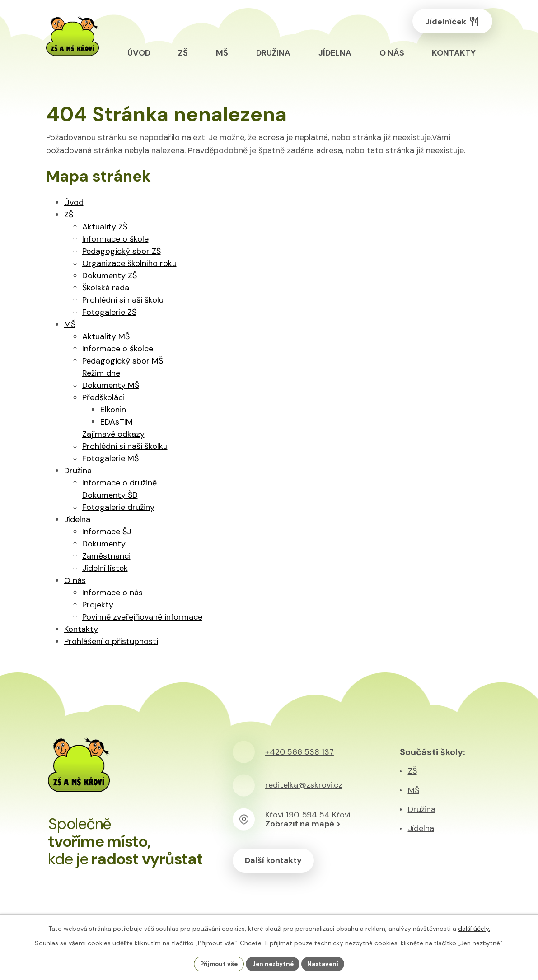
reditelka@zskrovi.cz (304, 785)
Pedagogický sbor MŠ (123, 361)
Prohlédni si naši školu (123, 300)
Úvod (74, 202)
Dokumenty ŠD (110, 495)
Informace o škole (115, 239)
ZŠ (69, 215)
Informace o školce (118, 349)
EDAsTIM (117, 422)
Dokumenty (104, 544)
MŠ (70, 324)
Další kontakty (275, 861)
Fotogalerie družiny (118, 507)
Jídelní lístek (105, 568)
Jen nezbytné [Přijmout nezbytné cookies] (274, 963)
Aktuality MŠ (106, 336)
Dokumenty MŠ (111, 385)
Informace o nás (112, 593)
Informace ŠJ (107, 532)
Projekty (98, 605)
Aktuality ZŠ (105, 227)
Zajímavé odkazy (113, 434)
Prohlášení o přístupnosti (111, 641)
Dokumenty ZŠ (110, 275)
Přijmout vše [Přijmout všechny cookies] (217, 963)
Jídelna (77, 519)
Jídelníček (449, 23)
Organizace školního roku (129, 263)
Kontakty (81, 629)
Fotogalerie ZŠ (109, 312)
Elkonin (113, 410)
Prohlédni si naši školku (125, 446)
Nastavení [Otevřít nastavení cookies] (326, 963)
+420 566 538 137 (299, 752)
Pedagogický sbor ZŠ (122, 251)
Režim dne (101, 373)
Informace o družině (119, 483)
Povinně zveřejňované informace (142, 617)
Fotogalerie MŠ (110, 458)
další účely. (474, 928)
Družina (78, 471)
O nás (75, 580)
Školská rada (106, 288)
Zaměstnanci (106, 556)
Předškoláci (103, 397)
